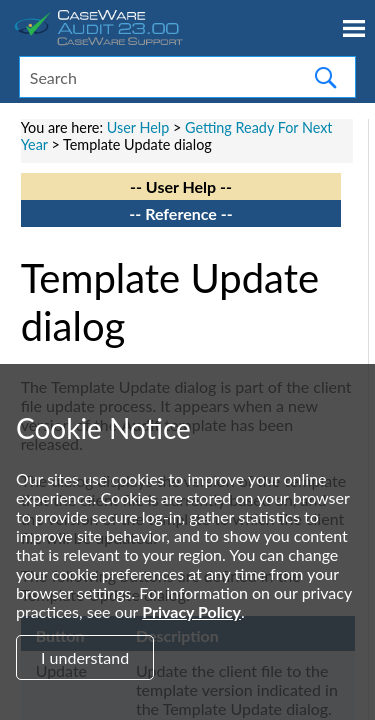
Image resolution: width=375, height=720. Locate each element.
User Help (138, 127)
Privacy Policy (191, 611)
